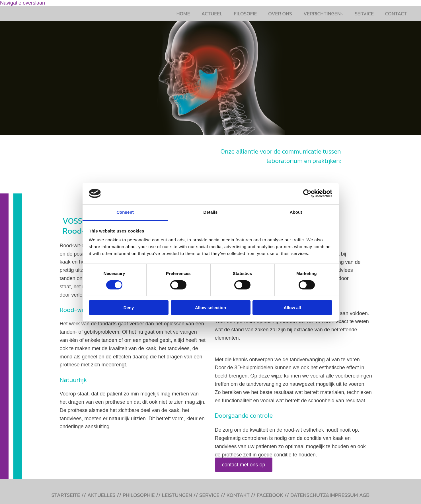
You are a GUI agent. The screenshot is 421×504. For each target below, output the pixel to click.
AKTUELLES (101, 495)
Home (183, 14)
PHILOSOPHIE (139, 495)
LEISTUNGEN (177, 495)
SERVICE (209, 495)
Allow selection (210, 308)
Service (364, 14)
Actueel (212, 14)
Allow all (292, 308)
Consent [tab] (125, 212)
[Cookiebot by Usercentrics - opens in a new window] (307, 193)
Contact (396, 14)
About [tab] (296, 212)
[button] (244, 465)
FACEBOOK (270, 495)
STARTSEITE (66, 495)
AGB (364, 495)
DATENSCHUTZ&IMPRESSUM (324, 495)
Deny (129, 308)
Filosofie (246, 14)
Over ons (280, 14)
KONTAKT (238, 495)
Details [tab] (211, 212)
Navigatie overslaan (22, 3)
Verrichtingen (322, 14)
